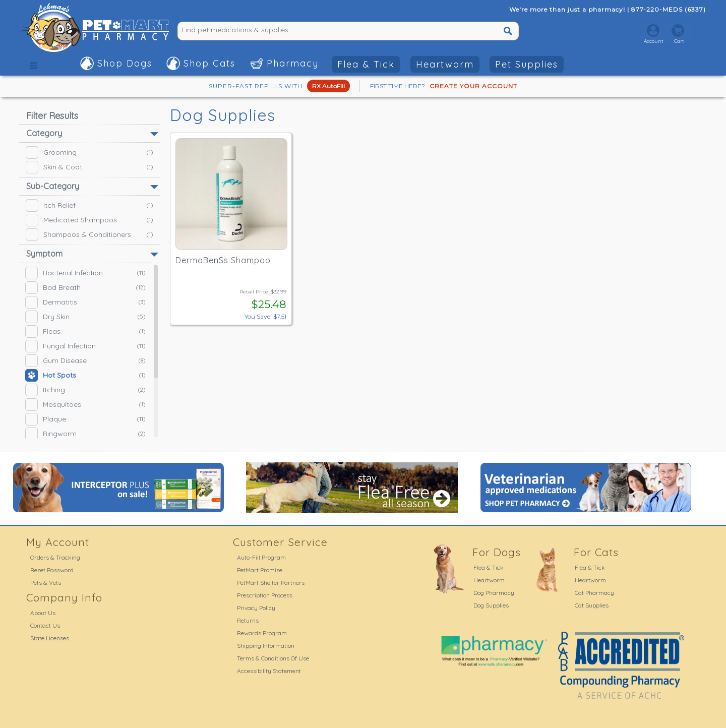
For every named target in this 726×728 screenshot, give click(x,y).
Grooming (89, 153)
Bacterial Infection (85, 273)
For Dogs (497, 552)
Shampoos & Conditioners (89, 235)
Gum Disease (85, 361)
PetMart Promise (260, 570)
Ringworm (85, 434)
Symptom (44, 254)
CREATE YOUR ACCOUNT (473, 86)
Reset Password (52, 570)
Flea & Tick (366, 64)
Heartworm (445, 64)
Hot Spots (85, 375)
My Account (58, 542)
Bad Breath (85, 288)
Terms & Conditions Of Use (273, 658)
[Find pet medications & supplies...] (312, 30)
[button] (34, 63)
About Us (43, 613)
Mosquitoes (85, 405)
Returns (248, 620)
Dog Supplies (491, 605)
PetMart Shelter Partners (271, 583)
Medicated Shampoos (89, 220)
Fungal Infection (85, 346)
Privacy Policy (256, 608)
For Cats (596, 552)
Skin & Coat (89, 167)
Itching (85, 390)
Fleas (85, 331)
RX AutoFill (328, 86)
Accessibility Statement (269, 671)
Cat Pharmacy (594, 593)
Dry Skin (85, 317)
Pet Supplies (527, 64)
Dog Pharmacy (494, 593)
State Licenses (50, 638)
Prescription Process (265, 595)
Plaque (85, 419)
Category (44, 133)
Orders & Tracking (55, 557)
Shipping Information (266, 646)
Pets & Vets (46, 583)
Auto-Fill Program (261, 557)
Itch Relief (89, 205)
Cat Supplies (592, 605)
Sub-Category (53, 186)
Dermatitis (85, 302)
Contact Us (45, 625)
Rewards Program (262, 633)
